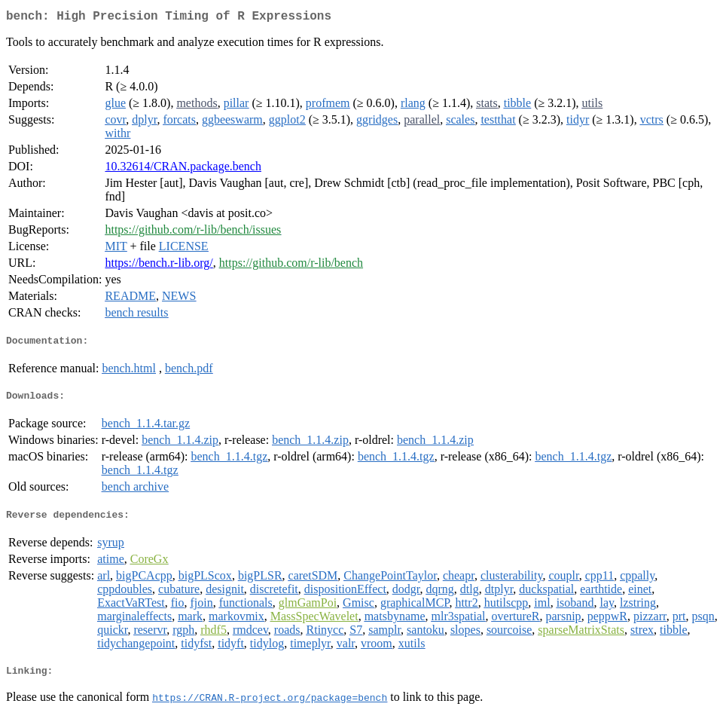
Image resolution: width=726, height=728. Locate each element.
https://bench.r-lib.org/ (159, 266)
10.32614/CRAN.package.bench (183, 169)
